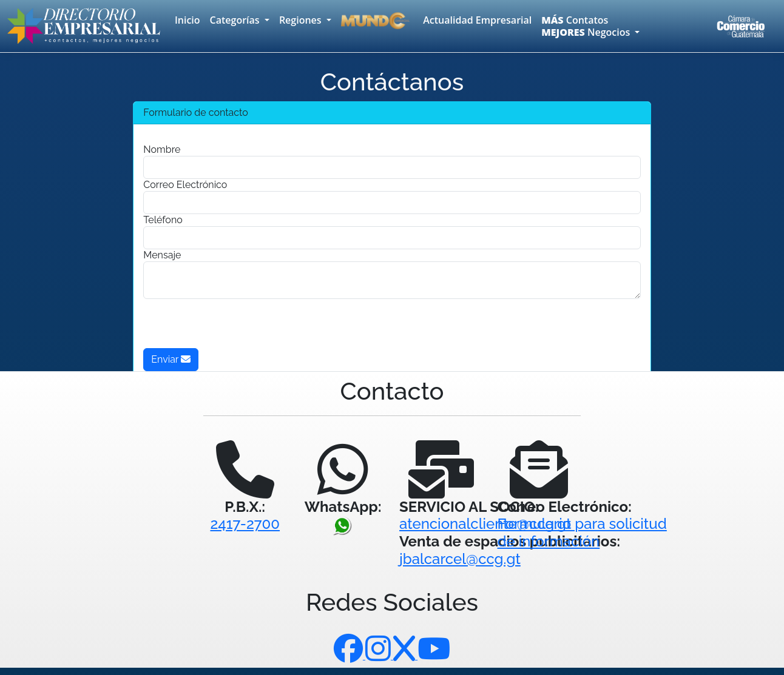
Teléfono (163, 220)
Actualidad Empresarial (477, 20)
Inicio (188, 20)
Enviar (171, 359)
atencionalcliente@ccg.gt (485, 524)
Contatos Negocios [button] (587, 26)
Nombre (162, 149)
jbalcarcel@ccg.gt (460, 559)
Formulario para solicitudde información (582, 532)
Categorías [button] (236, 20)
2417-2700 (245, 524)
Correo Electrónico (185, 185)
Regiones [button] (302, 20)
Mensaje (162, 255)
